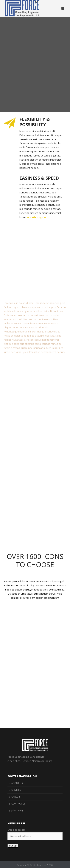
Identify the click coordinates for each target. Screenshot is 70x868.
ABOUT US (17, 783)
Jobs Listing (17, 811)
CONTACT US (18, 804)
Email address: (16, 830)
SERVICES (16, 790)
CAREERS (16, 797)
